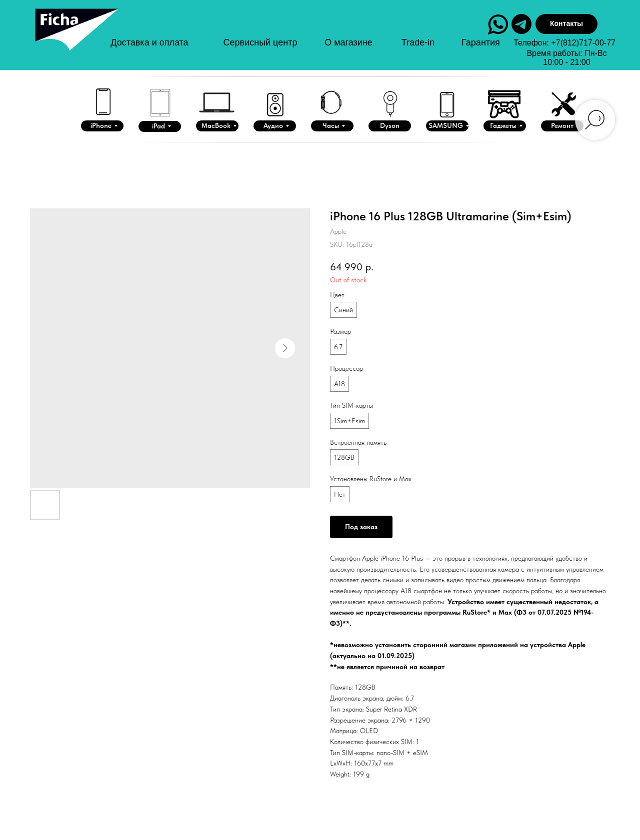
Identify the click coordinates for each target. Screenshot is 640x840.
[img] (75, 39)
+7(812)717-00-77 (583, 43)
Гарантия (481, 42)
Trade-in (418, 42)
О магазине (348, 42)
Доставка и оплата (149, 42)
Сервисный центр (260, 42)
